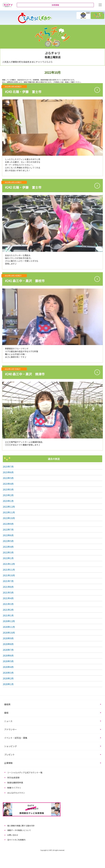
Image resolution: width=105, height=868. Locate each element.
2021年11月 (9, 570)
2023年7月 (8, 467)
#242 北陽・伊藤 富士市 (22, 185)
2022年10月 (9, 518)
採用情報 (55, 5)
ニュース (8, 721)
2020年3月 (8, 673)
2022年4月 (8, 547)
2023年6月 (8, 472)
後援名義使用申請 (15, 783)
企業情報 (8, 763)
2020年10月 (9, 633)
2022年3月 (8, 552)
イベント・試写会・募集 (16, 738)
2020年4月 (8, 667)
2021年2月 (8, 610)
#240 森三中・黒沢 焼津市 (23, 372)
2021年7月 (8, 581)
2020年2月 (8, 678)
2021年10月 (9, 575)
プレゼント (9, 755)
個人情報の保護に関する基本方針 (21, 826)
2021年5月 (8, 592)
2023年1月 (8, 501)
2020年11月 (9, 627)
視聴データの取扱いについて (19, 830)
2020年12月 (9, 621)
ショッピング (10, 746)
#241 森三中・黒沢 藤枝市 (23, 279)
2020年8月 (8, 644)
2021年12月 (9, 564)
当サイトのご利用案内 (16, 840)
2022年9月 (8, 524)
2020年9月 (8, 638)
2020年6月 (8, 655)
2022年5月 (8, 478)
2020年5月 (8, 661)
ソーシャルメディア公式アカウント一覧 (25, 772)
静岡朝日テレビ (8, 5)
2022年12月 (9, 507)
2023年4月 (8, 484)
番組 (6, 713)
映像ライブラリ (14, 788)
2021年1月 (8, 615)
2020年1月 (8, 684)
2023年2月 (8, 495)
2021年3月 (8, 604)
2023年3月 (8, 489)
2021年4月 (8, 598)
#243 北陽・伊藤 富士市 (22, 89)
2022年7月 (8, 530)
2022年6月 (8, 535)
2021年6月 (8, 587)
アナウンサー (10, 729)
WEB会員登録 (13, 778)
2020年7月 (8, 650)
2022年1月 (8, 558)
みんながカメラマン (16, 793)
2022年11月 (9, 512)
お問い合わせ (13, 835)
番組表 (7, 704)
